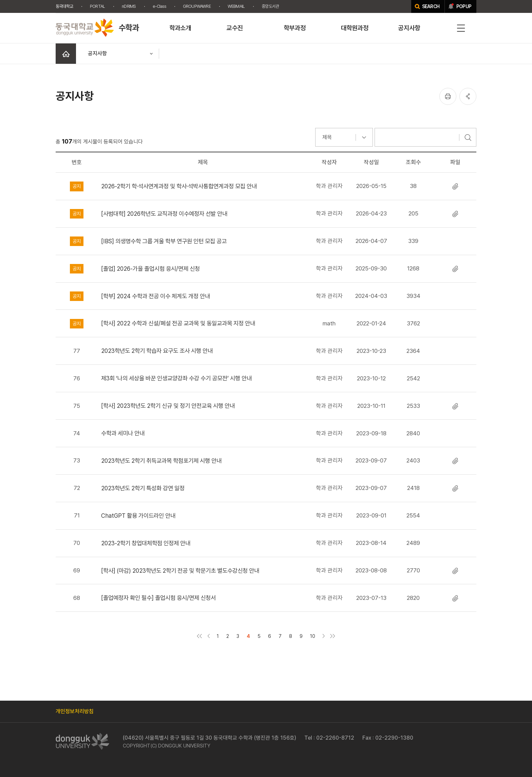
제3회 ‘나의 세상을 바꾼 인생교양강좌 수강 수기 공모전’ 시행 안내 (176, 378)
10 (313, 636)
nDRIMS (129, 6)
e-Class (159, 6)
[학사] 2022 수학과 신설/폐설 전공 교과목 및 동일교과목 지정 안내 (178, 323)
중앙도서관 (270, 6)
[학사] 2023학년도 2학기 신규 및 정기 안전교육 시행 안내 (168, 406)
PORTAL (97, 6)
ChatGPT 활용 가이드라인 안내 (138, 516)
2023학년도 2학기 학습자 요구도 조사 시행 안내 (157, 351)
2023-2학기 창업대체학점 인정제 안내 (146, 543)
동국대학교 (64, 6)
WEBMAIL (236, 6)
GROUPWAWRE (197, 6)
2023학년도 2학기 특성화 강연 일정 (143, 488)
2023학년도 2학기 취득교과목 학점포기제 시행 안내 (161, 461)
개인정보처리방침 (75, 711)
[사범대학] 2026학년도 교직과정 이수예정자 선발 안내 (164, 214)
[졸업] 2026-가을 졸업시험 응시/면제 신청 (150, 269)
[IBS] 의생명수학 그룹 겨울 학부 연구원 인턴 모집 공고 (164, 241)
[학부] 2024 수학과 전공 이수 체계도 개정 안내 (156, 296)
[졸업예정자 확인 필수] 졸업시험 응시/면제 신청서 (158, 598)
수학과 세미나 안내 (123, 433)
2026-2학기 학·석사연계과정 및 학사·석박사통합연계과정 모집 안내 (179, 186)
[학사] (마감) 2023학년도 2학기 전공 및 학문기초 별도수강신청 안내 (180, 571)
